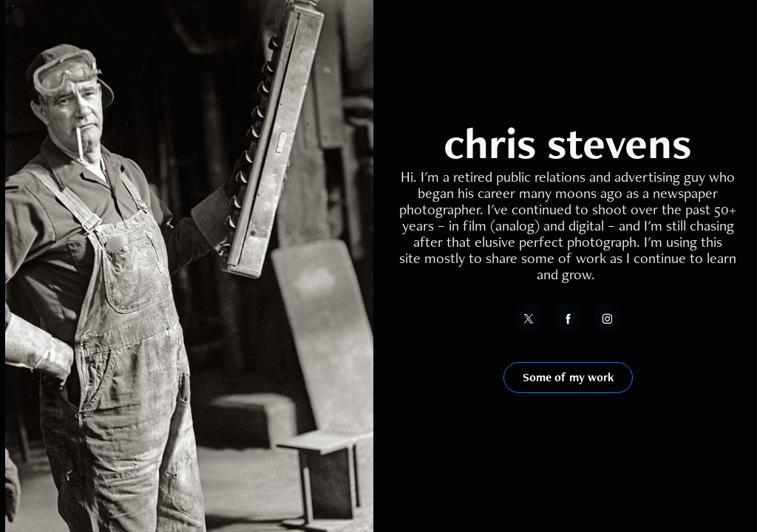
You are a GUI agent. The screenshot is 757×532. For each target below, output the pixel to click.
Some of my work (568, 377)
